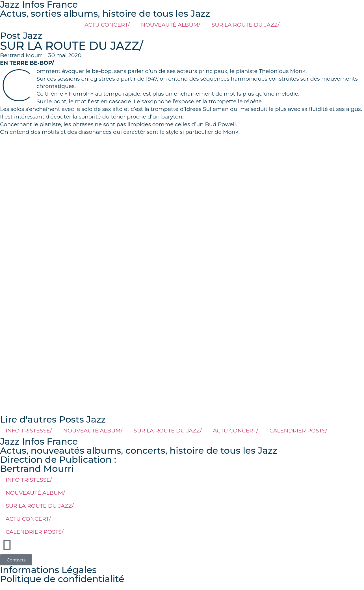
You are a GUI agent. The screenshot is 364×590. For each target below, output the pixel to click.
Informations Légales (48, 570)
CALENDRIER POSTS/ (298, 430)
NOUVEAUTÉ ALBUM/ (171, 25)
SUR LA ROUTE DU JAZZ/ (245, 25)
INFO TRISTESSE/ (29, 430)
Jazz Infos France (39, 441)
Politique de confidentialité (62, 579)
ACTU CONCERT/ (107, 25)
